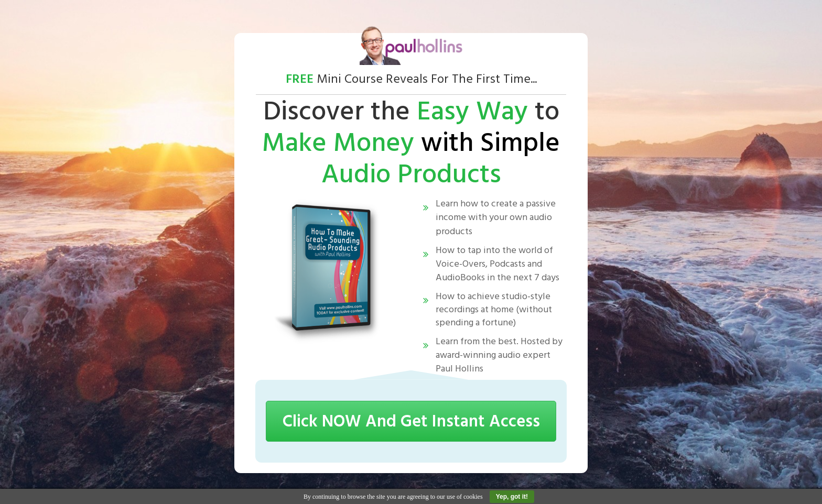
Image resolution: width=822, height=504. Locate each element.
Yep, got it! (512, 497)
